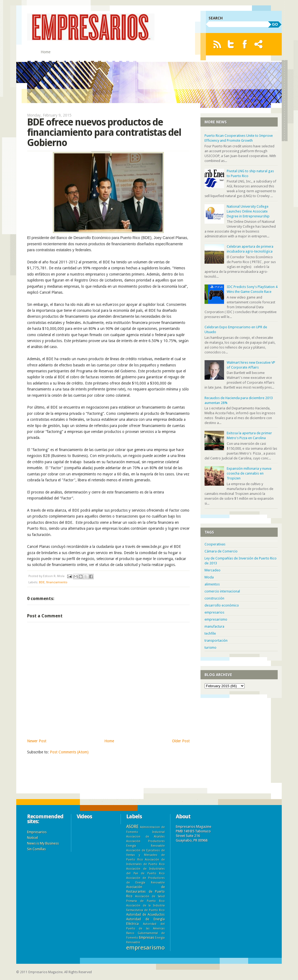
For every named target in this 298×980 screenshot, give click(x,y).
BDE (42, 582)
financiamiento (57, 582)
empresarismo (216, 619)
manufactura (214, 626)
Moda (209, 577)
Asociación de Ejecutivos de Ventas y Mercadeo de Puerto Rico (145, 855)
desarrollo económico (222, 605)
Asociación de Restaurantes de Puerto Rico (145, 892)
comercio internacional (222, 591)
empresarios (214, 612)
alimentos (212, 584)
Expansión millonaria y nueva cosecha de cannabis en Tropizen (249, 473)
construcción (214, 598)
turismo (210, 648)
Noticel (33, 838)
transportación (216, 640)
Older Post (181, 741)
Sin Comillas (36, 849)
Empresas (147, 937)
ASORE (132, 827)
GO (275, 24)
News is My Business (43, 843)
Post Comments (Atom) (69, 752)
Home (46, 52)
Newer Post (37, 741)
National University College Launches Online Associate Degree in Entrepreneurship (248, 211)
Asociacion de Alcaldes (145, 836)
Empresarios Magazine (46, 972)
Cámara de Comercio (221, 551)
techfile (210, 633)
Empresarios (37, 832)
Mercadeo (213, 570)
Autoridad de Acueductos (145, 915)
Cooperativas (215, 544)
